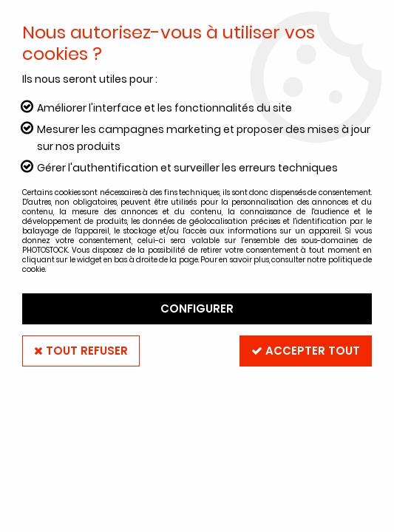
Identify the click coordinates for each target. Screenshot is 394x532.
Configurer (197, 308)
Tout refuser (81, 351)
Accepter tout (306, 351)
